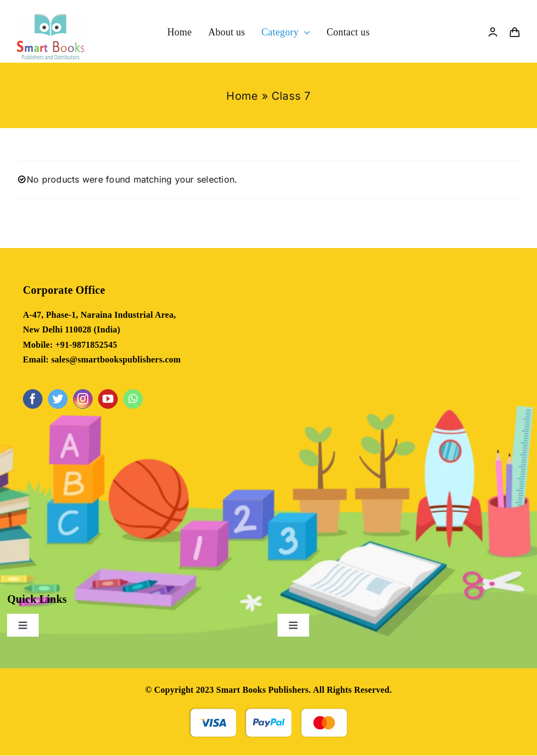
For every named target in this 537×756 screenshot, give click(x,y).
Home (242, 96)
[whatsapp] (133, 399)
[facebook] (33, 399)
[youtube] (108, 399)
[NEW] (50, 18)
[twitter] (58, 399)
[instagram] (83, 399)
